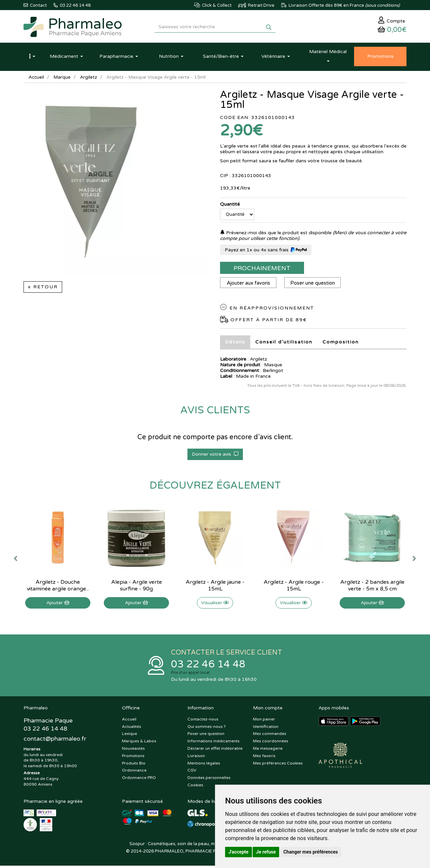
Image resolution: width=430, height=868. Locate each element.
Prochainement (262, 270)
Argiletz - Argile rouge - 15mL (294, 587)
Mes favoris (264, 758)
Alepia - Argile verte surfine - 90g (137, 587)
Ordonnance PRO (139, 780)
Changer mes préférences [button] (311, 852)
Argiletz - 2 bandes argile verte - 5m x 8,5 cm (372, 587)
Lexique (130, 736)
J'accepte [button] (239, 852)
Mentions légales (204, 766)
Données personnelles (209, 780)
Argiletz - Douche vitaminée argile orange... (58, 587)
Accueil (37, 79)
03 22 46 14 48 (208, 666)
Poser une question (314, 285)
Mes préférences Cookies (278, 766)
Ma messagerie (268, 751)
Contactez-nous (203, 721)
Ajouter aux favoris (249, 285)
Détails (235, 344)
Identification (266, 729)
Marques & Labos (139, 743)
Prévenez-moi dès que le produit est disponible (276, 234)
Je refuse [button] (266, 852)
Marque (63, 79)
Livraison (196, 758)
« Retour (43, 288)
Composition (341, 344)
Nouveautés (133, 751)
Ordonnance (134, 773)
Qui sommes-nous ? (207, 729)
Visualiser (215, 604)
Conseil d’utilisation (284, 344)
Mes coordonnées (271, 743)
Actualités (132, 729)
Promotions (133, 758)
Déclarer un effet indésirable (215, 751)
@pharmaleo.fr (55, 741)
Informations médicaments (213, 743)
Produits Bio (134, 766)
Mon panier (264, 721)
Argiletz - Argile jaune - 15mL (215, 587)
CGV (192, 773)
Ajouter (58, 604)
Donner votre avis (215, 456)
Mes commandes (270, 736)
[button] (32, 58)
